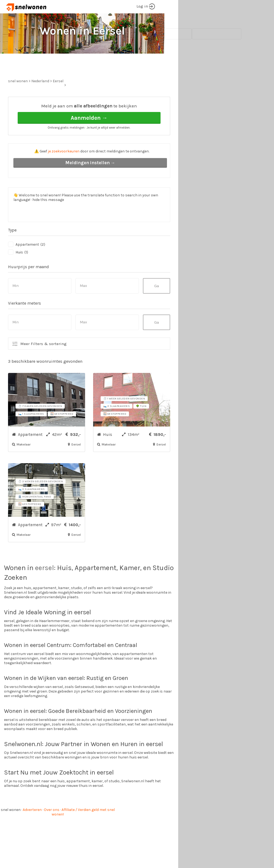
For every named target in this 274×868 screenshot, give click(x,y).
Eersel (58, 101)
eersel (45, 588)
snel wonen (11, 830)
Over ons (52, 830)
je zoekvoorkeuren (64, 171)
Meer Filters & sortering (43, 364)
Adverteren (32, 830)
